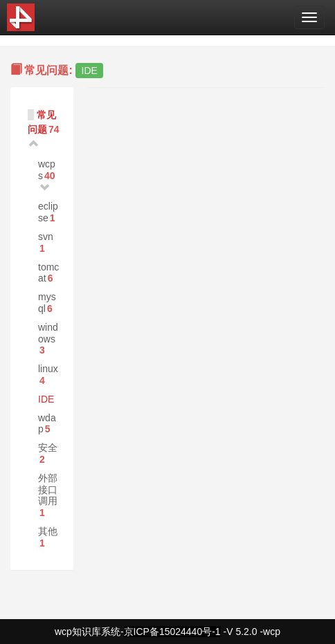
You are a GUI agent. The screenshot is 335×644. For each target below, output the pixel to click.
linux (48, 369)
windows (48, 333)
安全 (48, 448)
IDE (46, 399)
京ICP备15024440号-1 (172, 632)
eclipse (48, 212)
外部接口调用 (48, 490)
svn (46, 237)
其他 (48, 531)
